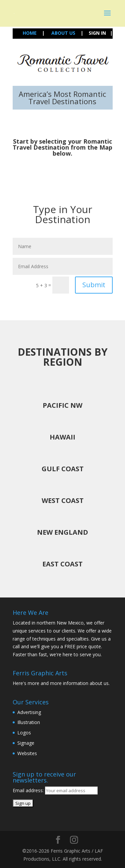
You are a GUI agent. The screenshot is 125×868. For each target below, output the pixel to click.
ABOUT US (63, 33)
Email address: (29, 790)
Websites (27, 753)
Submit (94, 285)
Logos (24, 733)
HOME (30, 33)
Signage (26, 743)
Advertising (29, 712)
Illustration (29, 722)
